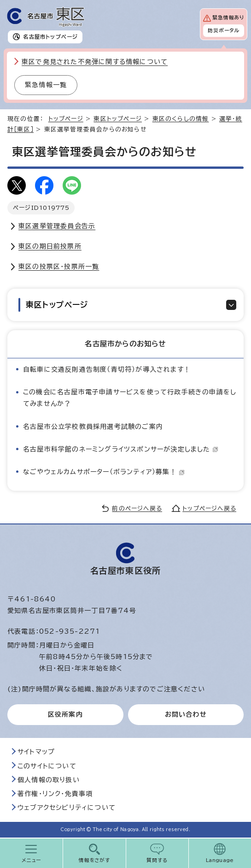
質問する (157, 860)
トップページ (66, 119)
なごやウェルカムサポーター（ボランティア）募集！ (104, 472)
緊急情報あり (228, 18)
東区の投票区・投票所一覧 (59, 267)
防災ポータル (224, 30)
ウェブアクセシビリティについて (67, 808)
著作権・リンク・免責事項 (55, 794)
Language (220, 860)
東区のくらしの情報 (181, 119)
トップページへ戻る (209, 508)
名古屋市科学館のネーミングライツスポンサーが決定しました (121, 449)
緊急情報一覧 (46, 85)
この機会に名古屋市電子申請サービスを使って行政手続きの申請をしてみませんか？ (130, 398)
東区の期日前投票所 (50, 246)
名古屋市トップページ (50, 37)
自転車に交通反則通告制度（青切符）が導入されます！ (107, 369)
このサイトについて (47, 766)
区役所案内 (65, 714)
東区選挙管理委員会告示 (57, 226)
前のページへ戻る (137, 508)
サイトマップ (36, 752)
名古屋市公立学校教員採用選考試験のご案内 (93, 427)
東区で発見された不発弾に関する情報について (95, 62)
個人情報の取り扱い (49, 780)
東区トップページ (118, 119)
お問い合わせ (186, 714)
